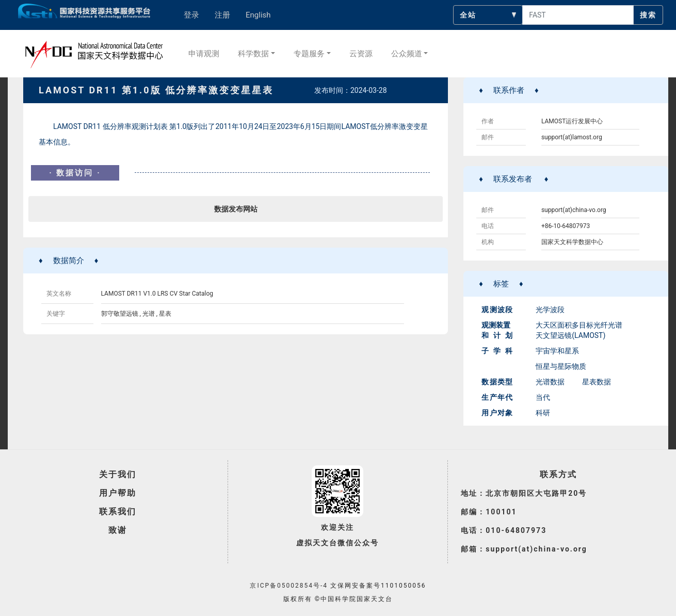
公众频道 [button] (407, 54)
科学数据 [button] (253, 54)
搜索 (648, 15)
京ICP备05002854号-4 (289, 586)
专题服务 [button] (309, 54)
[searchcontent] (578, 15)
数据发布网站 (236, 209)
